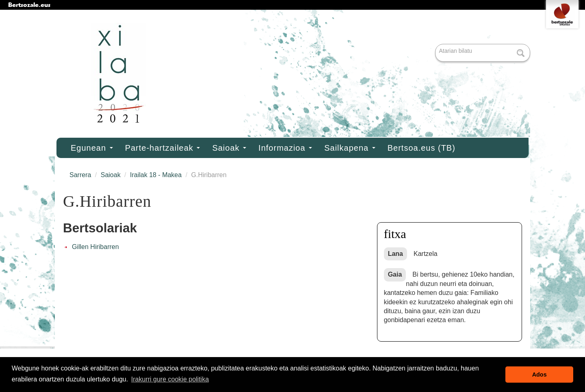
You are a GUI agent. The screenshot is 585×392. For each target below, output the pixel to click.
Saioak (229, 148)
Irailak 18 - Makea (156, 175)
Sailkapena (350, 148)
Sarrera (80, 175)
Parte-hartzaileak (163, 148)
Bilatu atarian (436, 44)
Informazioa (285, 148)
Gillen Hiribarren (95, 247)
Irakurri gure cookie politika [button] (170, 379)
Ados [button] (539, 375)
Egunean (92, 148)
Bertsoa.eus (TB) (421, 148)
